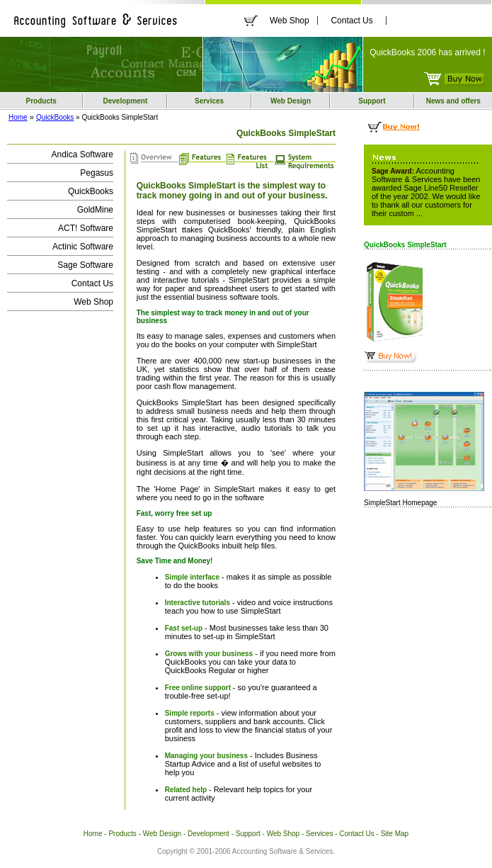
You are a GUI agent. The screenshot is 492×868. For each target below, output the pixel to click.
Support (372, 101)
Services (209, 101)
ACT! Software (86, 228)
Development (126, 101)
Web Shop (290, 21)
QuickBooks (55, 117)
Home (18, 117)
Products (41, 101)
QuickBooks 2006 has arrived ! (427, 52)
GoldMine (95, 210)
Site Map (395, 834)
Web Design (291, 101)
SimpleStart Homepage (400, 503)
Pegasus (97, 173)
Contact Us (351, 21)
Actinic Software (83, 247)
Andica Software (82, 154)
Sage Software (85, 265)
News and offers (453, 101)
